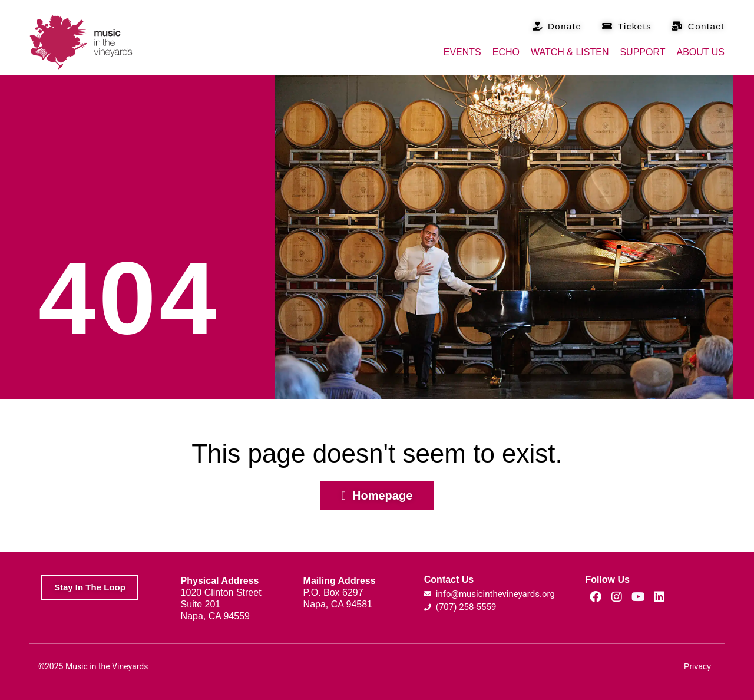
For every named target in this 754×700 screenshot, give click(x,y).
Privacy (697, 666)
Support (642, 52)
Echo (506, 52)
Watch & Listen (570, 52)
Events (462, 52)
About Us (701, 52)
